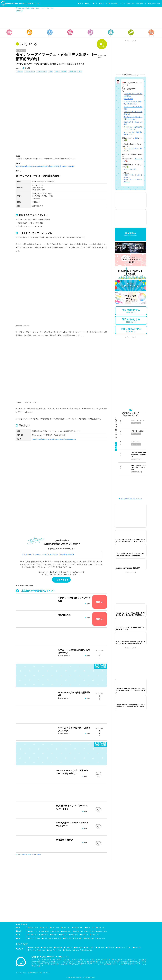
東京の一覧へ (101, 928)
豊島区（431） (90, 928)
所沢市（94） (47, 938)
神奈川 (88, 3)
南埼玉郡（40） (90, 938)
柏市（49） (54, 935)
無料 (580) (42, 950)
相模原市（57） (67, 931)
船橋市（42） (64, 935)
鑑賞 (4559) (59, 948)
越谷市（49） (68, 938)
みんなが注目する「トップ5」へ (130, 499)
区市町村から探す (112, 3)
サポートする (61, 580)
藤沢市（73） (56, 931)
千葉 (95, 3)
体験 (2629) (101, 948)
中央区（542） (56, 928)
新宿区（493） (67, 928)
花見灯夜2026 (64, 615)
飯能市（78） (58, 938)
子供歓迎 (64, 72)
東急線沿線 (73, 72)
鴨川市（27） (85, 935)
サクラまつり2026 (137, 431)
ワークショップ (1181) (124, 948)
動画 (136, 138)
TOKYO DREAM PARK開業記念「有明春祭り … (139, 455)
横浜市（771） (34, 931)
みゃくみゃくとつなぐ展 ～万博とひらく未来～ (139, 467)
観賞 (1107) (138, 948)
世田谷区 (20, 72)
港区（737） (45, 928)
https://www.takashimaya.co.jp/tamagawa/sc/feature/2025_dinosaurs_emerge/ (45, 166)
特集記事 (140, 3)
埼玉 (102, 3)
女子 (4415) (69, 948)
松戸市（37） (75, 935)
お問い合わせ (46, 973)
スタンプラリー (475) (55, 950)
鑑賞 (80, 72)
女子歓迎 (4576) (47, 948)
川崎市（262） (45, 931)
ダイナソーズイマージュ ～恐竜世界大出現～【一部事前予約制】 (48, 555)
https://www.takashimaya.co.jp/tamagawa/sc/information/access (54, 439)
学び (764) (33, 950)
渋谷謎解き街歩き (65, 840)
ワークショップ (42, 72)
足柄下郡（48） (79, 931)
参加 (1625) (111, 948)
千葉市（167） (34, 935)
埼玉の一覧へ (101, 938)
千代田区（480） (79, 928)
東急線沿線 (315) (87, 950)
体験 (51, 72)
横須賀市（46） (90, 931)
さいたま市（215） (35, 938)
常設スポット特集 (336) (71, 950)
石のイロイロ (136, 442)
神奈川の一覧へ (102, 931)
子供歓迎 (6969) (34, 948)
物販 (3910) (79, 948)
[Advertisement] (81, 20)
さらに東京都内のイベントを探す (29, 854)
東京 (81, 3)
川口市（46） (79, 938)
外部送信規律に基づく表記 (35, 973)
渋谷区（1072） (34, 928)
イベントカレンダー (127, 3)
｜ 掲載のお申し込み (153, 3)
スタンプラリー (30, 72)
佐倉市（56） (45, 935)
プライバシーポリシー (22, 973)
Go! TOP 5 (116, 447)
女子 (57, 72)
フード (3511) (90, 948)
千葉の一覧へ (95, 935)
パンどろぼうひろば (138, 420)
